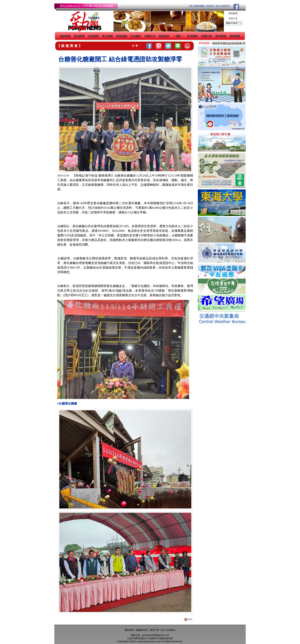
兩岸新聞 (221, 36)
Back (189, 619)
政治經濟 (79, 36)
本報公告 (233, 18)
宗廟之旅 (206, 36)
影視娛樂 (121, 36)
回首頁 (210, 6)
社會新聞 (93, 36)
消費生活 (150, 36)
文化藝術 (136, 36)
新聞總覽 (233, 13)
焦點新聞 (65, 36)
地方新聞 (107, 36)
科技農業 (192, 36)
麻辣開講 (235, 36)
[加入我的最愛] (197, 6)
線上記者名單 (223, 6)
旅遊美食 (164, 36)
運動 (178, 36)
